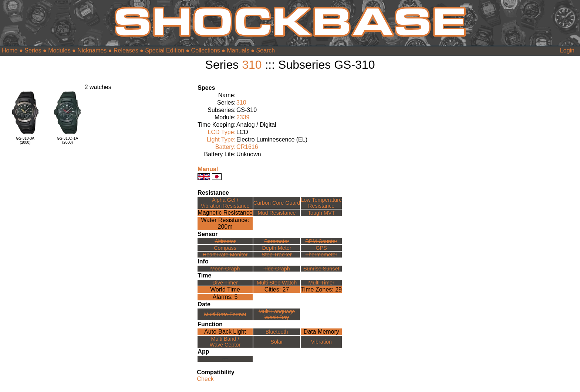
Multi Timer (321, 283)
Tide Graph (276, 269)
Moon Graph (225, 269)
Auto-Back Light (225, 332)
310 (252, 65)
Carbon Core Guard (277, 203)
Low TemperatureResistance (321, 203)
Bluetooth (277, 332)
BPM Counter (321, 241)
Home (10, 50)
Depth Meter (276, 248)
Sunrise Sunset (321, 269)
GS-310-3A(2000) (25, 140)
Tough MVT (321, 213)
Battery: (225, 147)
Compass (225, 248)
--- (225, 359)
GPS (321, 248)
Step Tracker (277, 255)
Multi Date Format (225, 314)
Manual (208, 169)
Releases (126, 50)
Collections (206, 50)
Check (205, 379)
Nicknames (92, 50)
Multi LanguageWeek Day (277, 314)
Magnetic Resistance (225, 213)
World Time (225, 289)
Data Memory (321, 332)
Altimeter (225, 241)
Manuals (238, 50)
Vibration (321, 342)
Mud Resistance (276, 213)
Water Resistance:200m (225, 223)
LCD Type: (222, 132)
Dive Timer (225, 283)
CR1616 (247, 147)
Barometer (276, 241)
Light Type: (221, 139)
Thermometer (321, 255)
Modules (59, 50)
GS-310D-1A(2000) (68, 140)
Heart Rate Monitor (225, 255)
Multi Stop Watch (277, 283)
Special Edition (165, 50)
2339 (243, 117)
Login (567, 50)
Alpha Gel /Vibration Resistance (225, 203)
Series (33, 50)
